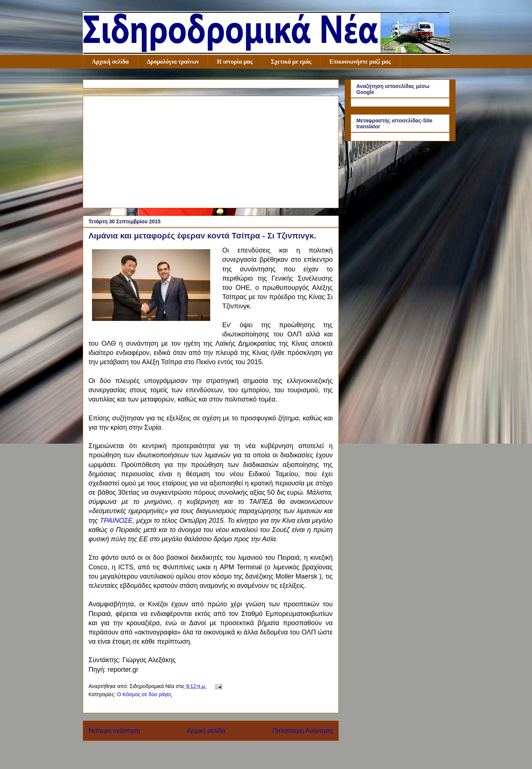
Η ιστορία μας (235, 62)
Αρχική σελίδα (110, 62)
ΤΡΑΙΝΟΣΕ (116, 521)
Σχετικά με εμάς (291, 62)
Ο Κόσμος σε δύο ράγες (145, 694)
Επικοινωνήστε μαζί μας (360, 62)
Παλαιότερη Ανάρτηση (302, 731)
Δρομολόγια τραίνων (173, 62)
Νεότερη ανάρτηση (114, 731)
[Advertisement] (211, 150)
